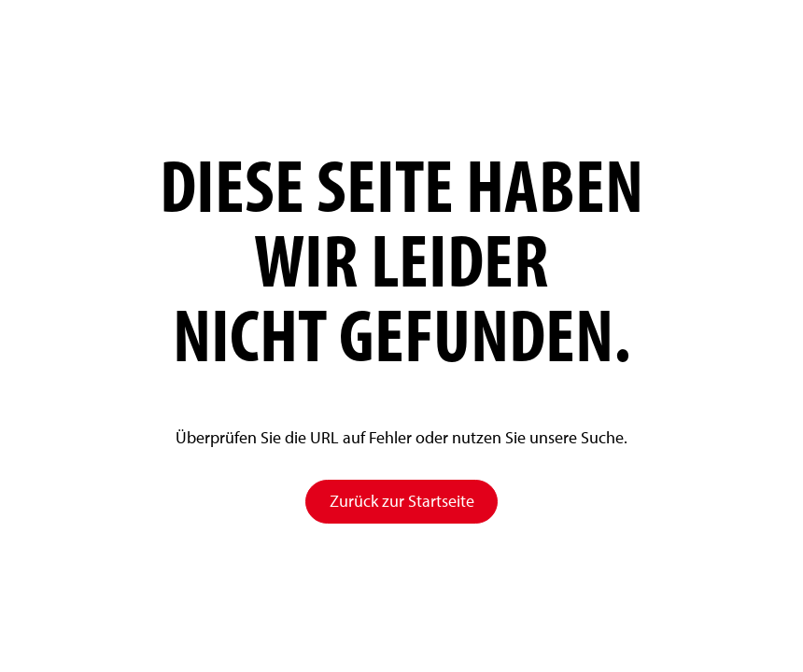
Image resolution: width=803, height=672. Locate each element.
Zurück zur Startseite (402, 501)
